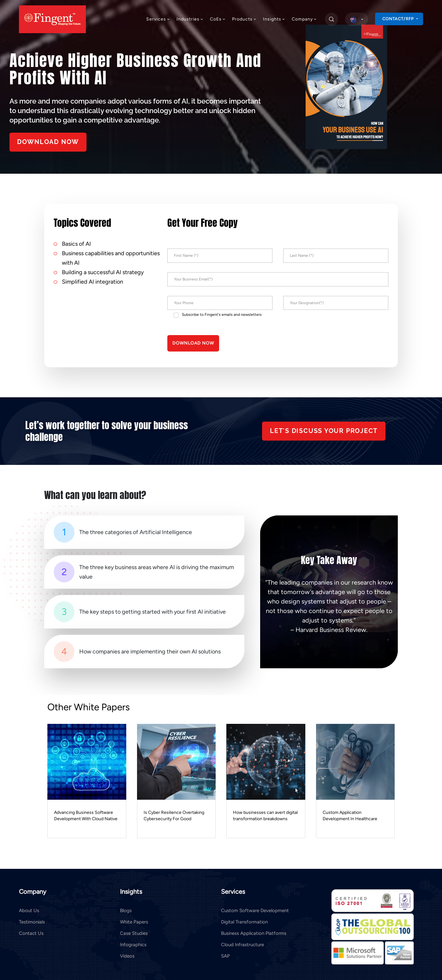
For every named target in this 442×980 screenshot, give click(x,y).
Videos (127, 955)
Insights (274, 19)
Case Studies (134, 933)
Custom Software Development (255, 910)
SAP (225, 955)
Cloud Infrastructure (242, 944)
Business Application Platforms (254, 933)
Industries (190, 19)
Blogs (126, 910)
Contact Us (31, 933)
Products (244, 19)
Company (304, 19)
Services (158, 19)
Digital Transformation (244, 921)
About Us (29, 910)
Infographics (133, 944)
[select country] (357, 19)
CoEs (218, 19)
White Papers (134, 921)
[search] (331, 19)
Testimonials (32, 921)
